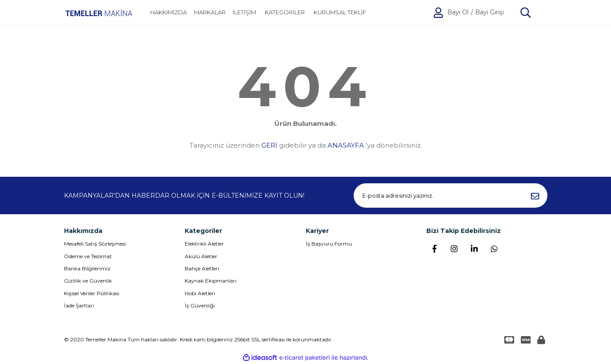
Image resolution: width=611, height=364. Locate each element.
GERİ (269, 145)
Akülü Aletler (201, 256)
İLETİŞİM (244, 12)
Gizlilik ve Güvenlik (88, 281)
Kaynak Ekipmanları (211, 281)
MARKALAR (210, 12)
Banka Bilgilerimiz (87, 268)
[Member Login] (438, 13)
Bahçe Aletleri (202, 268)
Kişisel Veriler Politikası (92, 293)
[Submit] (535, 195)
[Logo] (99, 13)
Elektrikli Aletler (204, 244)
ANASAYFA (346, 145)
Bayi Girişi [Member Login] (489, 12)
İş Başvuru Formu (329, 244)
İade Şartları (79, 305)
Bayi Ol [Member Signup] (458, 12)
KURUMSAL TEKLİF (340, 12)
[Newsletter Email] (451, 195)
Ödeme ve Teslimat (88, 256)
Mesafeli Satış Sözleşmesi (95, 244)
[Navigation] (285, 13)
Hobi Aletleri (200, 293)
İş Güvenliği (200, 305)
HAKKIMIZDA (169, 12)
